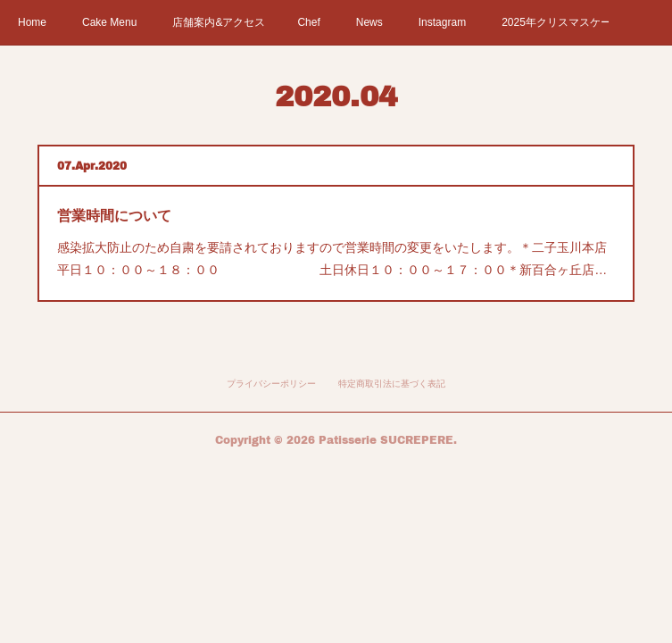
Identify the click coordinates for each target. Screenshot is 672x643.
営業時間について (114, 216)
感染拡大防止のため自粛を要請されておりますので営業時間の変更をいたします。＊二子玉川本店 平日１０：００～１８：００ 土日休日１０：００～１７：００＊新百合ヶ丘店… (336, 259)
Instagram (442, 22)
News (369, 22)
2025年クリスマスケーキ (555, 22)
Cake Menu (109, 22)
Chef (308, 22)
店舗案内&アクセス (219, 22)
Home (32, 22)
